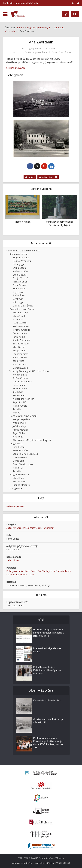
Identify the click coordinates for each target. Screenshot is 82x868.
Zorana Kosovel (21, 344)
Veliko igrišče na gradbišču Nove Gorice (30, 371)
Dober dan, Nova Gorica (22, 309)
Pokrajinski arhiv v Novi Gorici (21, 571)
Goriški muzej (27, 574)
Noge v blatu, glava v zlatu (23, 416)
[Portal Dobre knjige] (41, 846)
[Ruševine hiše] (41, 139)
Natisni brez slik (48, 177)
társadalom (49, 528)
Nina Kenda (19, 447)
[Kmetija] (41, 99)
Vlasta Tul (18, 468)
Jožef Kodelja (19, 426)
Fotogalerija (16, 488)
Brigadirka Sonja (21, 257)
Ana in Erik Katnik (21, 340)
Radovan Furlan (21, 326)
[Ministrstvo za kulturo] (41, 773)
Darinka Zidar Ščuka (23, 306)
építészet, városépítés (18, 528)
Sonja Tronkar (20, 357)
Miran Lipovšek (20, 450)
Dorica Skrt (18, 461)
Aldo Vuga (18, 302)
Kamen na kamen (18, 254)
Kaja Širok (18, 292)
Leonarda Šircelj (21, 354)
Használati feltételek (44, 863)
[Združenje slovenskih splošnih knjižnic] (41, 823)
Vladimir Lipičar (20, 271)
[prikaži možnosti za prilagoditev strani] (73, 3)
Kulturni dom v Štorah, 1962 (47, 700)
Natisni (30, 177)
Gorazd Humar (20, 333)
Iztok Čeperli (19, 316)
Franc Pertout (20, 285)
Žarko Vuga (18, 361)
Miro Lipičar (19, 347)
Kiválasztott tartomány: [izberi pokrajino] (21, 3)
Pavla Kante (19, 337)
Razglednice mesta (19, 475)
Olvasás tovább (16, 68)
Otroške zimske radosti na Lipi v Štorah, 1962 (48, 721)
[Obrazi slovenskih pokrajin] (41, 834)
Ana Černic (18, 319)
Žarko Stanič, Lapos (23, 464)
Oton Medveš (20, 275)
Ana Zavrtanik (20, 364)
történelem (36, 528)
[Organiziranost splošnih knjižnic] (41, 785)
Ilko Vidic (17, 409)
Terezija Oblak (20, 282)
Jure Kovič (18, 392)
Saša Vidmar (13, 560)
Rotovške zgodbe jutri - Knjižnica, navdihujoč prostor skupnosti (47, 670)
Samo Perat (19, 395)
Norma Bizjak (20, 375)
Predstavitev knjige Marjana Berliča (47, 650)
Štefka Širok (19, 295)
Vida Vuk (17, 413)
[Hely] (66, 14)
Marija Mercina (20, 430)
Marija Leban (19, 350)
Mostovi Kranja (23, 222)
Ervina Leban (19, 268)
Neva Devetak (20, 323)
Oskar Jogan (19, 264)
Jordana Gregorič (21, 330)
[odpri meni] (5, 14)
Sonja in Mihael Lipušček (25, 454)
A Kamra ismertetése (22, 863)
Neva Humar (19, 385)
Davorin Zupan (20, 368)
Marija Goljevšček (22, 419)
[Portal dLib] (41, 811)
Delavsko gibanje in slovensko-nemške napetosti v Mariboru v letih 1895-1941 (49, 633)
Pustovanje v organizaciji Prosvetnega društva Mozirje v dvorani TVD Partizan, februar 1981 (49, 743)
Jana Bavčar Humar (23, 382)
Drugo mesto (16, 443)
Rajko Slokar (19, 433)
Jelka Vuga (18, 437)
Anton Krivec (19, 423)
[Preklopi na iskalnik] (75, 14)
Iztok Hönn (18, 478)
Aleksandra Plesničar (23, 399)
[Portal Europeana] (41, 798)
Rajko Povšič (19, 402)
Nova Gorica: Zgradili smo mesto (23, 251)
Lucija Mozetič (20, 457)
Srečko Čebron (20, 378)
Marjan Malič (19, 481)
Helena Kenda (20, 388)
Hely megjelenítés (15, 506)
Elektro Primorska (22, 261)
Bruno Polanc (20, 289)
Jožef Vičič (18, 299)
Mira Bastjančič (21, 313)
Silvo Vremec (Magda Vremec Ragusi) (32, 440)
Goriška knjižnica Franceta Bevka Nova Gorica (48, 52)
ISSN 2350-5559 (63, 863)
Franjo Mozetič (20, 278)
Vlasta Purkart (20, 406)
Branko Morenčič (21, 485)
